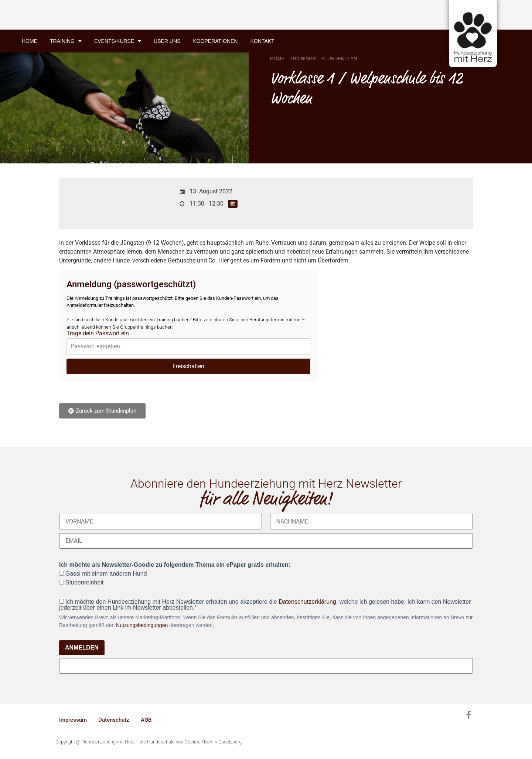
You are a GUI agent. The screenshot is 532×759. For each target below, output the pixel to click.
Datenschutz (114, 720)
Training (66, 41)
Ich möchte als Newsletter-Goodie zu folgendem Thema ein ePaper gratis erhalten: (175, 565)
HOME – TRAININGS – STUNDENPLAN (313, 59)
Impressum (73, 720)
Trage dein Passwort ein (98, 333)
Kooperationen (215, 41)
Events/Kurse (118, 41)
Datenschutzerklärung (307, 602)
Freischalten (188, 366)
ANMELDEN (82, 648)
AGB (146, 720)
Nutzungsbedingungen (142, 625)
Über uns (167, 41)
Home (30, 41)
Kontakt (262, 41)
